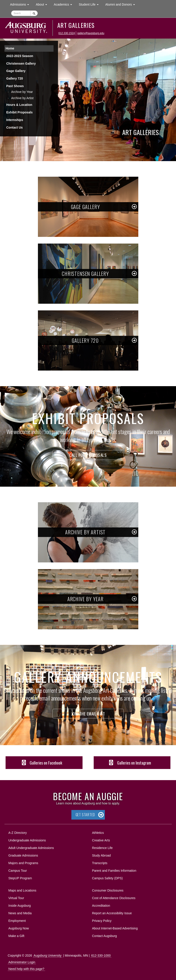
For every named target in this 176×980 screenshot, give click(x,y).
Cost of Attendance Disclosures (114, 898)
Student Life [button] (90, 4)
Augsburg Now (19, 928)
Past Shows (15, 86)
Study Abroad (101, 855)
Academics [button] (65, 4)
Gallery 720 (15, 78)
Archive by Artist (22, 98)
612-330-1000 (101, 955)
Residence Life (102, 848)
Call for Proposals (88, 455)
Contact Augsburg (105, 936)
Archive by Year (22, 92)
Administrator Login (22, 962)
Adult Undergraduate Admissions (31, 848)
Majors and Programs (23, 862)
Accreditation (101, 906)
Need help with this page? (26, 969)
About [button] (43, 5)
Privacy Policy (102, 921)
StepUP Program (20, 878)
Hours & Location (19, 105)
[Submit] (34, 13)
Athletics (98, 833)
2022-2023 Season (20, 56)
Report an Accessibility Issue (112, 913)
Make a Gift (17, 936)
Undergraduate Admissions (27, 840)
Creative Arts (101, 840)
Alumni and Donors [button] (122, 4)
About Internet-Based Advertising (115, 928)
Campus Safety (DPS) (108, 878)
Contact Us (14, 127)
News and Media (20, 913)
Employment (17, 921)
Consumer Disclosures (108, 890)
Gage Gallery (16, 71)
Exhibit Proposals (19, 112)
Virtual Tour (16, 898)
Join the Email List (88, 713)
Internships (15, 120)
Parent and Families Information (114, 871)
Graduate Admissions (23, 855)
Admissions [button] (21, 4)
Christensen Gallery (21, 64)
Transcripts (100, 863)
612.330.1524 (67, 33)
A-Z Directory (18, 833)
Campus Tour (18, 871)
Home (10, 48)
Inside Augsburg (20, 906)
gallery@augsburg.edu (91, 33)
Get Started (85, 815)
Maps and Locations (22, 890)
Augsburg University (48, 955)
